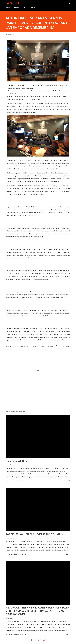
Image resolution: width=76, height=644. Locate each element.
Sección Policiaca (49, 346)
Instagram (17, 7)
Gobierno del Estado (17, 346)
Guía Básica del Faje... (18, 461)
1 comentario (17, 481)
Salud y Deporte (39, 346)
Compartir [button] (66, 346)
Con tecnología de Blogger (38, 640)
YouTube (33, 7)
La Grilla (12, 3)
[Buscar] (63, 3)
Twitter (25, 7)
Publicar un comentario (20, 554)
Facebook (8, 7)
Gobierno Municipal (29, 346)
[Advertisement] (38, 399)
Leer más (68, 481)
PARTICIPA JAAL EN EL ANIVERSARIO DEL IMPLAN (36, 534)
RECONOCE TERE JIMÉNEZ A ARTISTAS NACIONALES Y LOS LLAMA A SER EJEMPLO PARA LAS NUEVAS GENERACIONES (37, 611)
